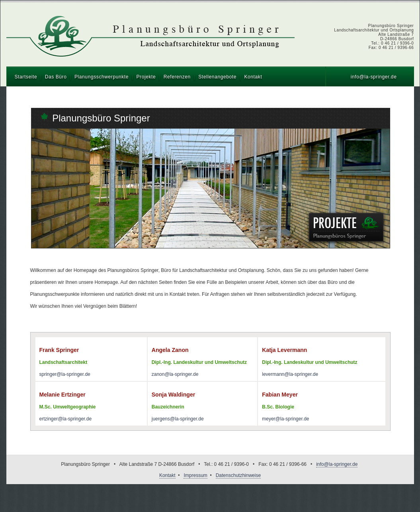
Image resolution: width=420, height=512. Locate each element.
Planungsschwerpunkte (102, 77)
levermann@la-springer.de (290, 374)
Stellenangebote (217, 77)
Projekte (146, 77)
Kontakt (253, 77)
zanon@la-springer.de (175, 374)
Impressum (195, 475)
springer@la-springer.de (65, 374)
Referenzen (177, 77)
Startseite (26, 77)
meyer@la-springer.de (285, 419)
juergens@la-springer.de (178, 419)
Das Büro (56, 77)
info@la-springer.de (374, 77)
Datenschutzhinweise (238, 475)
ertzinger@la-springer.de (66, 419)
